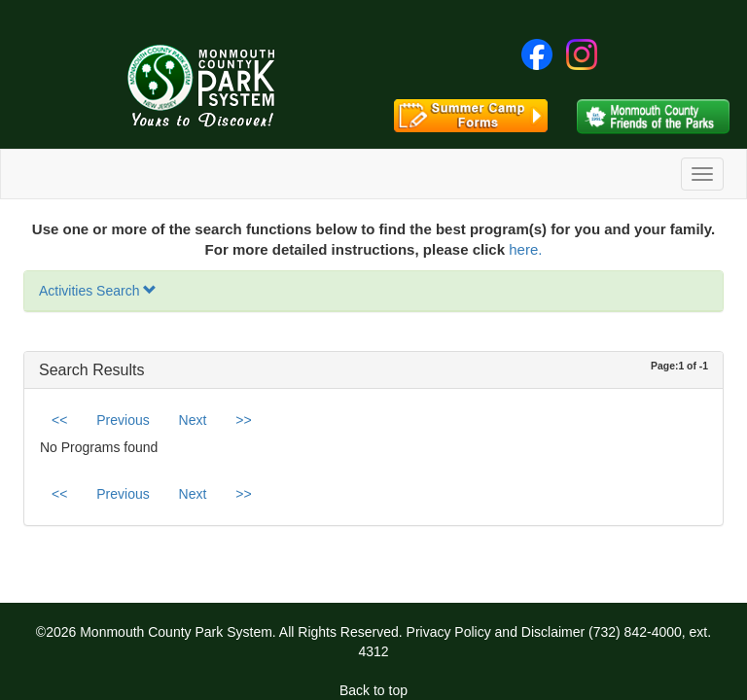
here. (525, 249)
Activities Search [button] (98, 291)
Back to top (373, 690)
